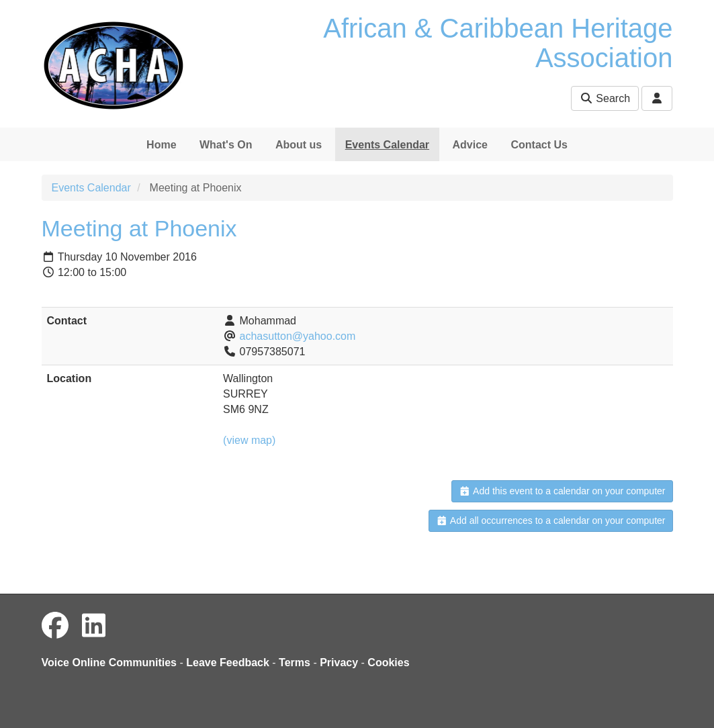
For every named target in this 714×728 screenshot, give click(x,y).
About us (299, 145)
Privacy (339, 663)
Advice (470, 145)
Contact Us (539, 145)
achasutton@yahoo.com (298, 336)
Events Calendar (387, 145)
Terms (295, 663)
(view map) (249, 440)
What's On (226, 145)
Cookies (388, 663)
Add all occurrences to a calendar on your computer (550, 520)
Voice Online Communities (109, 663)
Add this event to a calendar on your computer (562, 491)
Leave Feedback (228, 663)
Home (161, 145)
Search (605, 98)
